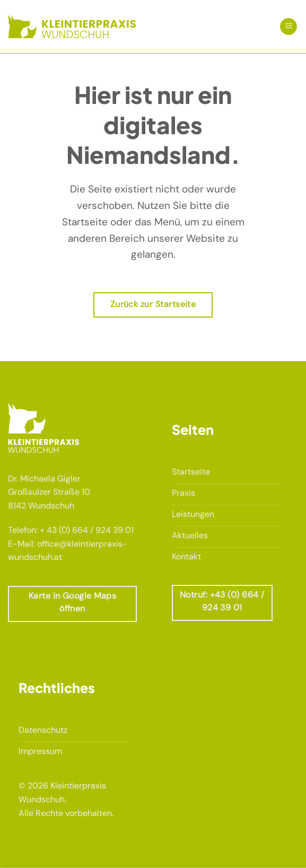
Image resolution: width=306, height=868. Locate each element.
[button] (288, 27)
